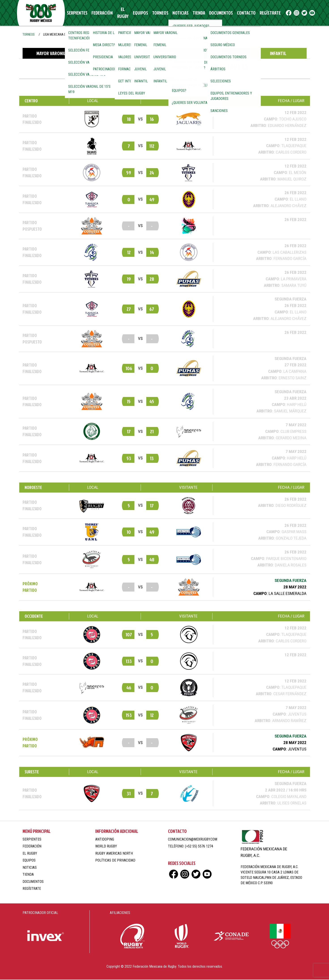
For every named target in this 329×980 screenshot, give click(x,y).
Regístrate (257, 13)
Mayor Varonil (51, 54)
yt (300, 13)
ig (285, 13)
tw (293, 13)
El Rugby (123, 13)
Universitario (164, 54)
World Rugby (106, 847)
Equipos (141, 13)
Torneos (158, 13)
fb (277, 13)
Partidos (92, 67)
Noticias (176, 13)
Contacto (235, 13)
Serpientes (80, 13)
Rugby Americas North (114, 854)
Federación (102, 13)
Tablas (237, 67)
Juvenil (221, 54)
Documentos (213, 13)
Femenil (108, 54)
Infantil (278, 54)
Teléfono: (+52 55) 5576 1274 (191, 847)
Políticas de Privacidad (115, 861)
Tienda (193, 13)
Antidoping (105, 840)
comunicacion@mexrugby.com (193, 840)
